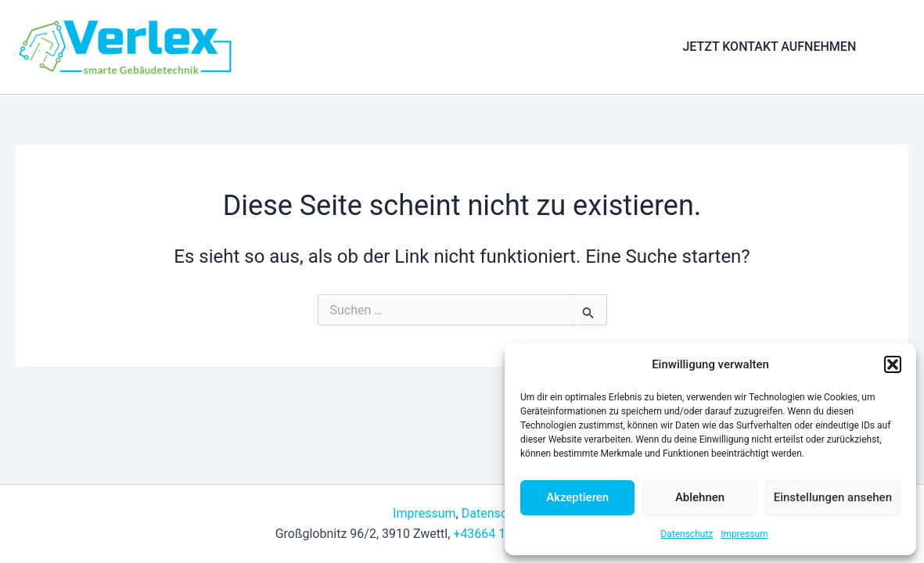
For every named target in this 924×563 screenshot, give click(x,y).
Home (310, 47)
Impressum (744, 534)
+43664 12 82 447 (503, 534)
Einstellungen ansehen (833, 497)
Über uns (479, 47)
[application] (422, 47)
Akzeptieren (577, 497)
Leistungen (391, 47)
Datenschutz (687, 534)
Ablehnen (700, 497)
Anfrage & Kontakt (580, 47)
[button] (893, 364)
